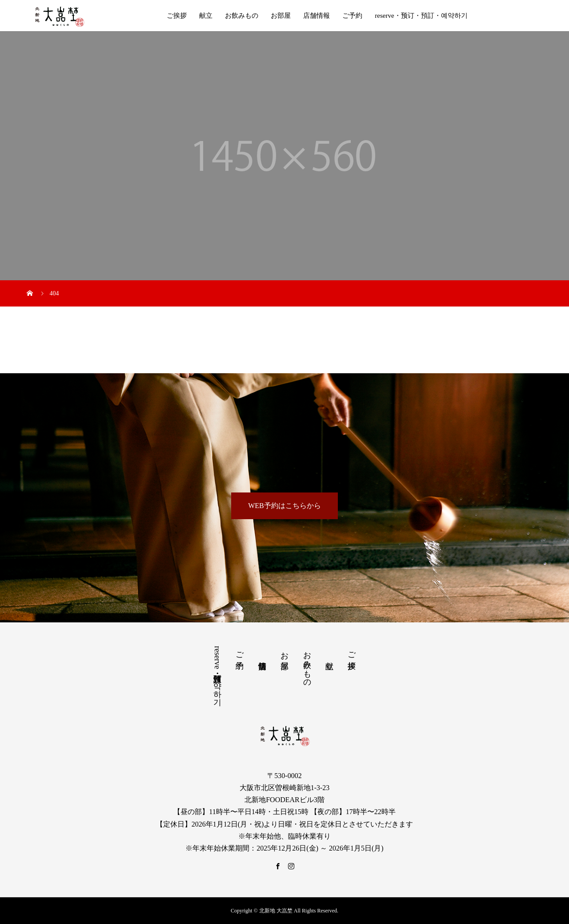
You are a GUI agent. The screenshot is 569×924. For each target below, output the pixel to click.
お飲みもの (242, 16)
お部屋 (281, 16)
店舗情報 (317, 16)
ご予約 (352, 16)
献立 (206, 16)
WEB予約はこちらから (284, 506)
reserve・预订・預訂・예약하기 (421, 16)
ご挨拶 (177, 16)
